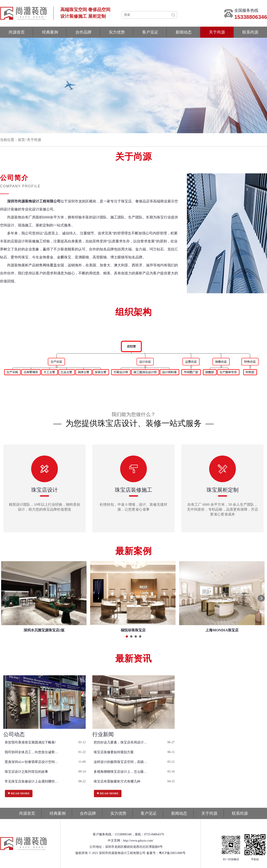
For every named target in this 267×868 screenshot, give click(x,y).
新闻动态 (184, 32)
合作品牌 (83, 32)
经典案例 (50, 32)
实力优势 (117, 32)
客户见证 (150, 32)
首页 (21, 140)
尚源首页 (17, 32)
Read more (19, 793)
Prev (6, 598)
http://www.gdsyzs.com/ (138, 841)
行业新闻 (103, 734)
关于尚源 (217, 32)
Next (261, 598)
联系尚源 (250, 32)
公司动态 (14, 734)
